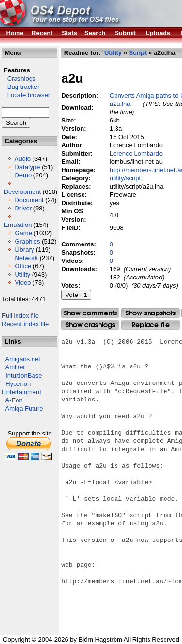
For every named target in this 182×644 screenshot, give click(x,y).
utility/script (125, 178)
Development (23, 192)
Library (24, 250)
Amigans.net (23, 359)
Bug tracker (21, 87)
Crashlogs (19, 78)
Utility (22, 274)
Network (26, 258)
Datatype (27, 167)
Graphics (27, 241)
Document (29, 200)
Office (23, 266)
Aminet (15, 367)
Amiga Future (24, 409)
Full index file (20, 316)
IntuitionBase (24, 375)
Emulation (18, 225)
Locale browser (26, 95)
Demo (23, 175)
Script (138, 53)
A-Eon (14, 400)
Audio (23, 159)
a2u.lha (120, 104)
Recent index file (25, 324)
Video (23, 283)
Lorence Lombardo (136, 153)
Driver (23, 208)
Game (23, 233)
